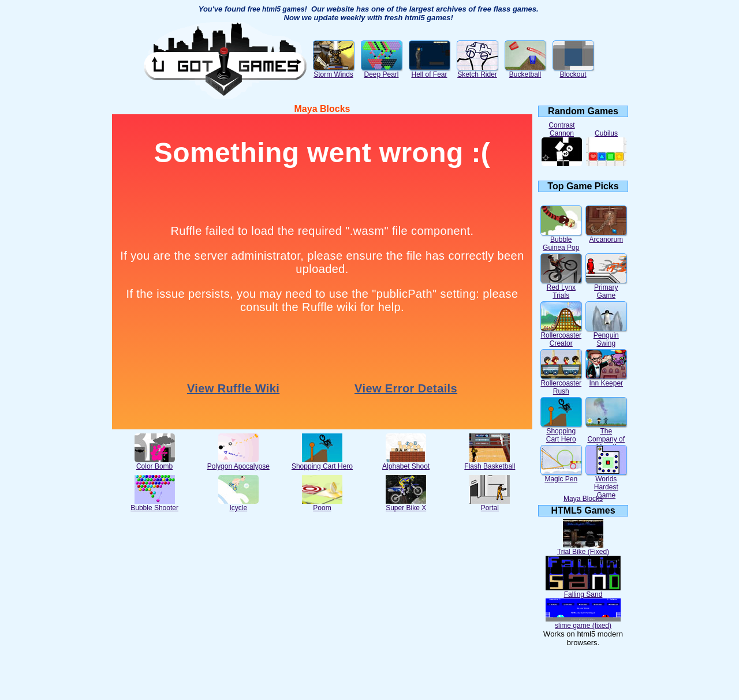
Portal (490, 505)
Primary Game (606, 288)
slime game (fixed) (583, 622)
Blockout (573, 71)
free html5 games (276, 9)
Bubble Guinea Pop (561, 240)
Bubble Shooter (154, 505)
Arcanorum (606, 236)
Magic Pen (561, 476)
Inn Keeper (606, 380)
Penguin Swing (606, 336)
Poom (322, 505)
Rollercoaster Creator (561, 336)
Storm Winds (334, 71)
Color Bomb (155, 463)
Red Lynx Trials (561, 288)
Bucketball (525, 71)
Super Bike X (406, 505)
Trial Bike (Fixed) (583, 549)
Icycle (238, 505)
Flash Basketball (490, 463)
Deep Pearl (382, 71)
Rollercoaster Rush (561, 384)
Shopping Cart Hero (322, 463)
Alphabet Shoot (406, 463)
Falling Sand (583, 591)
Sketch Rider (477, 71)
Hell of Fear (430, 71)
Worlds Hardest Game (606, 484)
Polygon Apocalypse (238, 463)
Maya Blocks (583, 499)
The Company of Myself (606, 436)
